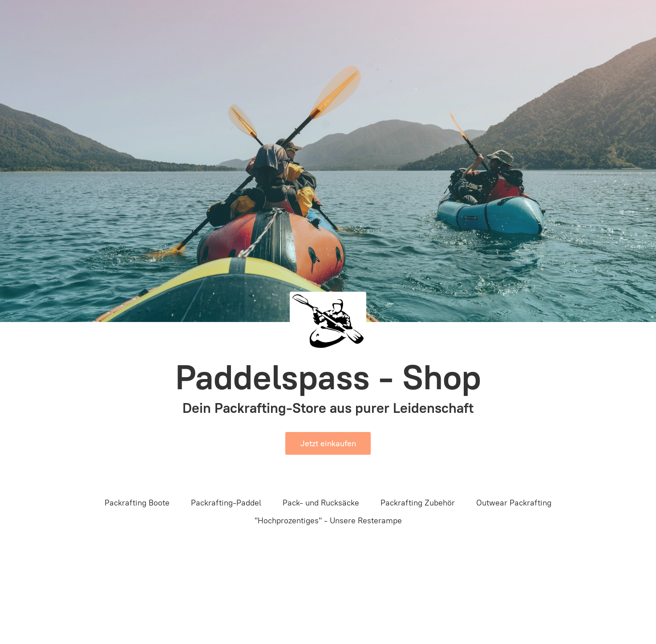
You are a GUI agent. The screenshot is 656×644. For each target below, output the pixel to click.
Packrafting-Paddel (226, 503)
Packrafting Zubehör (418, 503)
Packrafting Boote (137, 503)
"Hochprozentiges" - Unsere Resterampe (328, 521)
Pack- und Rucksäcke (321, 503)
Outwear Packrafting (514, 503)
